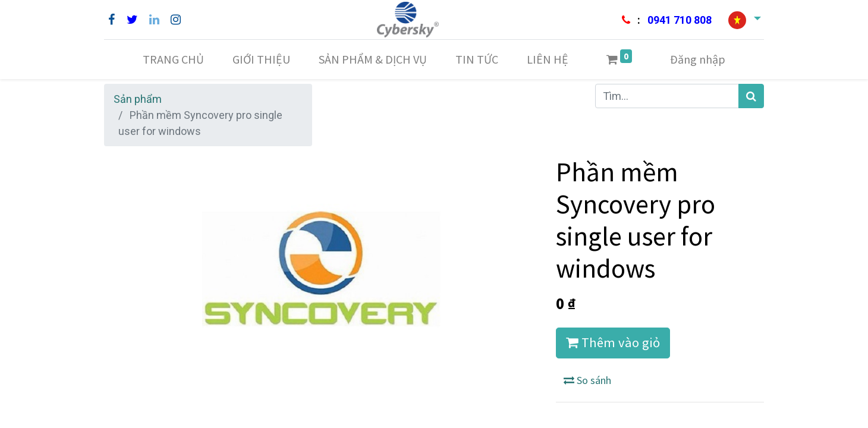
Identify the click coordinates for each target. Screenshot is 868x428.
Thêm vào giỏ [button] (613, 342)
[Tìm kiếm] (751, 96)
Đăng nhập (698, 59)
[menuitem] (173, 59)
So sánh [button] (587, 380)
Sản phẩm (138, 99)
